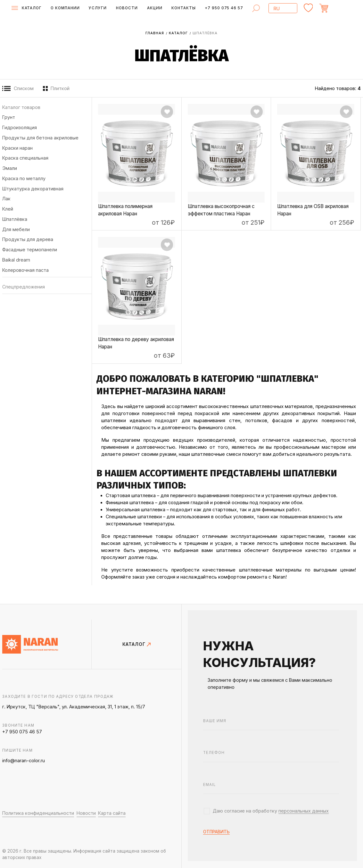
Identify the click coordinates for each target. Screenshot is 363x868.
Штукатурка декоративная (33, 189)
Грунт (9, 117)
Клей (8, 209)
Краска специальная (25, 158)
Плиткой (56, 88)
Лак (6, 199)
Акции (155, 8)
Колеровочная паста (25, 270)
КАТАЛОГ (136, 644)
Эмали (10, 168)
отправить (216, 832)
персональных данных (304, 811)
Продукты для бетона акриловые (40, 138)
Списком (18, 88)
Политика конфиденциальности (38, 813)
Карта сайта (112, 813)
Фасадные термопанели (30, 250)
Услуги (98, 8)
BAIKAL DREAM (16, 260)
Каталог (178, 33)
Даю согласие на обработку (271, 811)
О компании (65, 8)
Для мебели (16, 229)
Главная (155, 33)
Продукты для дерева (28, 239)
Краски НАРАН (17, 148)
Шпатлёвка (15, 219)
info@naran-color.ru (24, 760)
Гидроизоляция (20, 127)
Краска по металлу (24, 178)
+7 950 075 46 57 (224, 8)
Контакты (184, 8)
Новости (127, 8)
